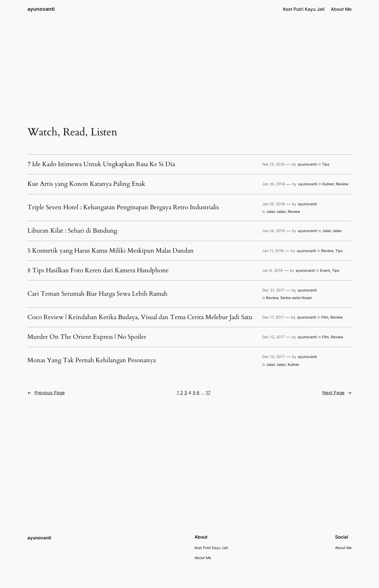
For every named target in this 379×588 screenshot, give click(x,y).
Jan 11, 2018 (273, 251)
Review (342, 184)
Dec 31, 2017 (273, 290)
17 (208, 393)
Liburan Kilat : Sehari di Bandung (72, 231)
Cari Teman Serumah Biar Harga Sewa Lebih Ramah (97, 294)
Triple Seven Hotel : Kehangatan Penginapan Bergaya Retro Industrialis (123, 207)
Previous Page (46, 393)
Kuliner (328, 184)
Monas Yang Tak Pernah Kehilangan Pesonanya (92, 360)
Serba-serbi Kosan (296, 298)
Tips (326, 164)
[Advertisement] (189, 60)
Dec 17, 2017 (273, 317)
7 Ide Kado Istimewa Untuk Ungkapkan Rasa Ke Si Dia (101, 164)
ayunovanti (41, 9)
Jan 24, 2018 (273, 231)
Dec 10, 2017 (273, 357)
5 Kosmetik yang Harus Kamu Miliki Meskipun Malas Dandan (111, 251)
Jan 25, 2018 (273, 204)
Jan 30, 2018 (274, 184)
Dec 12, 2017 (273, 337)
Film (325, 317)
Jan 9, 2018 (272, 270)
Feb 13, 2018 (273, 164)
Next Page (337, 393)
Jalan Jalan (276, 211)
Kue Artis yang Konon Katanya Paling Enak (86, 184)
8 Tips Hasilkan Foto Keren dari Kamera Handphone (98, 270)
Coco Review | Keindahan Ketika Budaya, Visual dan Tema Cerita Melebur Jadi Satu (140, 317)
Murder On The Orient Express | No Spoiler (87, 337)
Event (325, 270)
